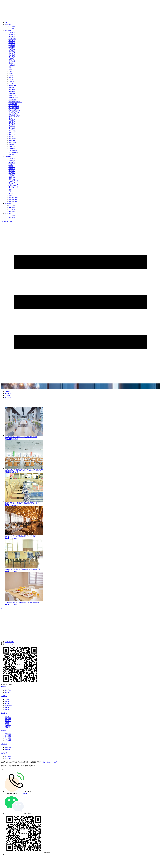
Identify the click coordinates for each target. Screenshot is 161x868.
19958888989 (10, 642)
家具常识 (12, 207)
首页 (6, 23)
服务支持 (8, 747)
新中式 (7, 723)
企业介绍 (12, 27)
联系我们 (8, 214)
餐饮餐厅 (8, 727)
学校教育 (8, 719)
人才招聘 (12, 216)
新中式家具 (8, 706)
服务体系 (4, 744)
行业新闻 (12, 209)
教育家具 (8, 701)
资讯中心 (4, 731)
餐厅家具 (8, 710)
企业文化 (12, 29)
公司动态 (12, 205)
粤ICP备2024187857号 (50, 762)
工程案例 (8, 157)
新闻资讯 (8, 203)
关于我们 (8, 25)
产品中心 (8, 31)
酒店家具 (8, 708)
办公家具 (8, 699)
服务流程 (8, 749)
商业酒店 (8, 725)
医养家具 (8, 704)
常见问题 (12, 212)
